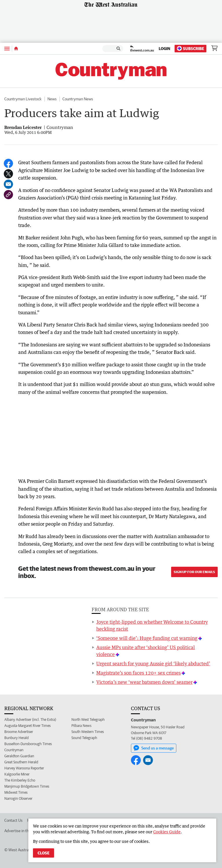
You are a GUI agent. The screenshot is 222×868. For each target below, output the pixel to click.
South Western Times (88, 732)
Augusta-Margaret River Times (27, 726)
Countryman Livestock (23, 99)
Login (164, 49)
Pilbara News (81, 726)
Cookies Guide (167, 832)
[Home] (16, 49)
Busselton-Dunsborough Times (28, 744)
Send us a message (154, 748)
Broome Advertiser (19, 732)
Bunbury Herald (16, 738)
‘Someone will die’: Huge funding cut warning (147, 638)
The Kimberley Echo (20, 780)
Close (44, 853)
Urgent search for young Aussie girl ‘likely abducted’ (153, 664)
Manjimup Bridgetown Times (27, 786)
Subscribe (190, 48)
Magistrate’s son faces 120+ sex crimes (138, 673)
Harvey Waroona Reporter (24, 768)
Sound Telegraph (84, 738)
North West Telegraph (88, 720)
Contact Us (13, 820)
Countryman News (78, 99)
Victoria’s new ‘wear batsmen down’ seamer (144, 682)
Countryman (14, 750)
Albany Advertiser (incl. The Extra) (30, 720)
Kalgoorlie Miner (17, 774)
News (52, 99)
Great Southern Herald (21, 762)
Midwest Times (16, 792)
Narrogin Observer (18, 798)
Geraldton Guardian (19, 756)
